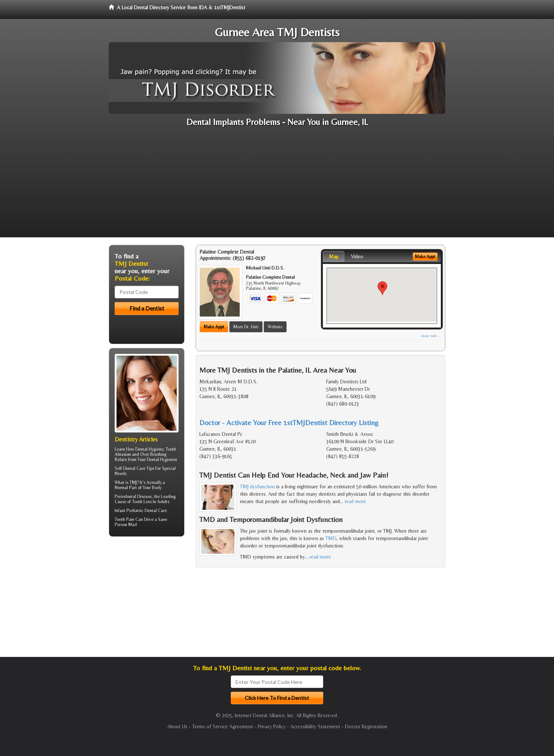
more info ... (431, 336)
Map (334, 257)
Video (357, 257)
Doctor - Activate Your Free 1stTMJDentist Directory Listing (289, 422)
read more (355, 501)
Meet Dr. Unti (246, 327)
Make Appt (214, 327)
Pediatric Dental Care (147, 511)
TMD (331, 538)
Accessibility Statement (315, 726)
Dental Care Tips (139, 468)
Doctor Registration (366, 726)
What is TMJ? (127, 482)
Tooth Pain (124, 519)
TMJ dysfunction (257, 487)
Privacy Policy (272, 726)
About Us (177, 726)
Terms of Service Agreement (223, 726)
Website (275, 327)
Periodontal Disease (133, 496)
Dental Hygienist (162, 460)
